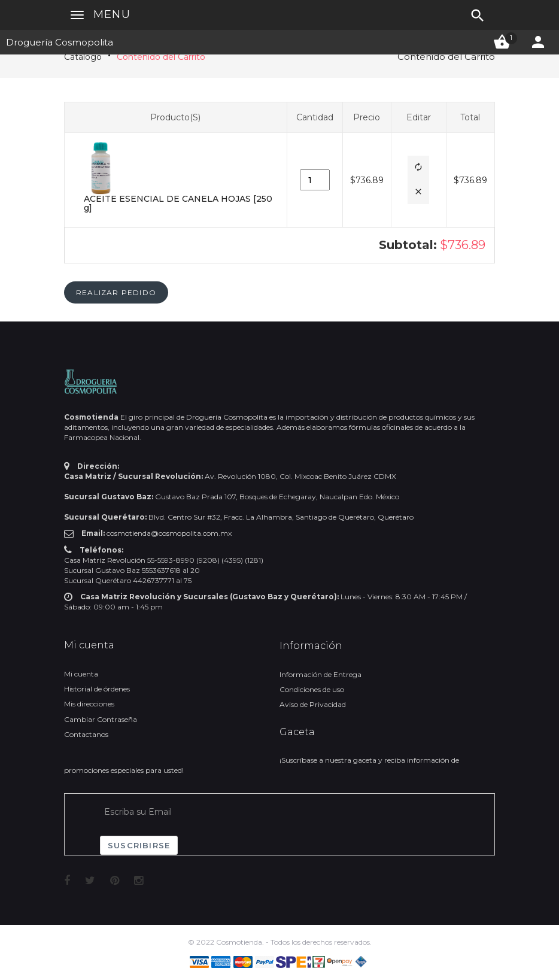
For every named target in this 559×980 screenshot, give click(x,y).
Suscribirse (139, 845)
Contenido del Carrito (161, 57)
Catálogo (83, 57)
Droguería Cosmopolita (60, 42)
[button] (418, 168)
